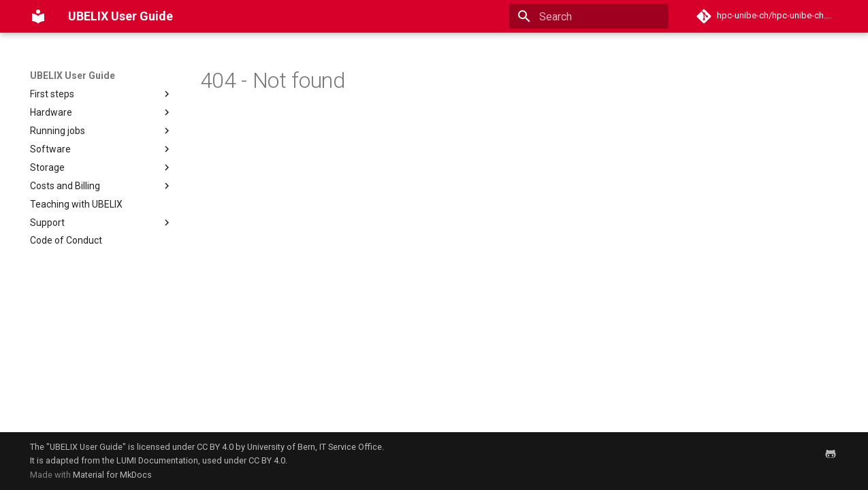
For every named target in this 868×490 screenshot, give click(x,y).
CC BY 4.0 (215, 447)
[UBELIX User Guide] (38, 16)
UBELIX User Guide (73, 76)
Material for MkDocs (112, 475)
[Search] (589, 16)
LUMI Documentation (157, 460)
